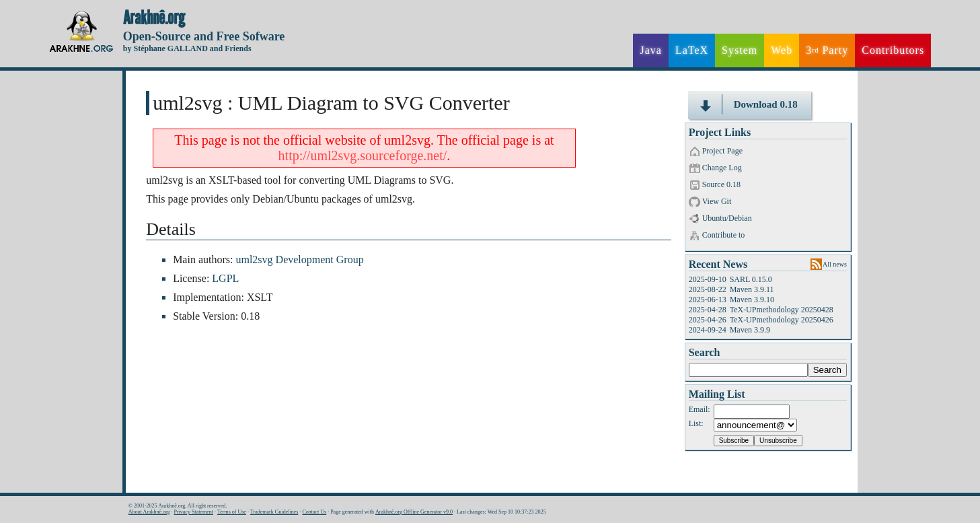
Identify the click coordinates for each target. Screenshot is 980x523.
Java (650, 50)
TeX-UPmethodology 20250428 (782, 310)
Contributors (893, 50)
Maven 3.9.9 (750, 330)
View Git (717, 201)
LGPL (225, 278)
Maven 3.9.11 (752, 289)
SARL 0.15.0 (751, 279)
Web (782, 50)
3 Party (827, 50)
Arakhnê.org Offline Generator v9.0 (414, 512)
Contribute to (724, 235)
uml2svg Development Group (299, 259)
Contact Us (314, 512)
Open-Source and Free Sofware (204, 36)
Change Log (722, 168)
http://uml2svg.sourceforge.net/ (363, 155)
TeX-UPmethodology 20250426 (782, 320)
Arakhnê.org (154, 18)
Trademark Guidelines (274, 512)
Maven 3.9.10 (752, 300)
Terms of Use (232, 512)
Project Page (722, 151)
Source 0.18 (721, 184)
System (740, 50)
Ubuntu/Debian (727, 218)
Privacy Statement (193, 512)
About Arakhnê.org (149, 512)
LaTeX (692, 50)
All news (835, 264)
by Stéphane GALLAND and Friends (187, 48)
